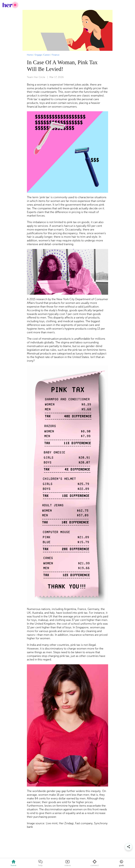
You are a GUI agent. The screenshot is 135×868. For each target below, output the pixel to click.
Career (47, 55)
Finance (56, 55)
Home (30, 55)
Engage (38, 55)
